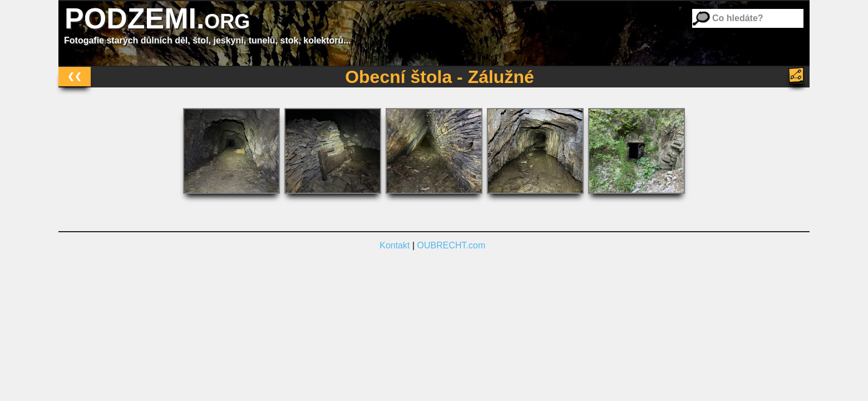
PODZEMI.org (157, 18)
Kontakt (394, 245)
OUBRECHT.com (452, 245)
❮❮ (75, 76)
